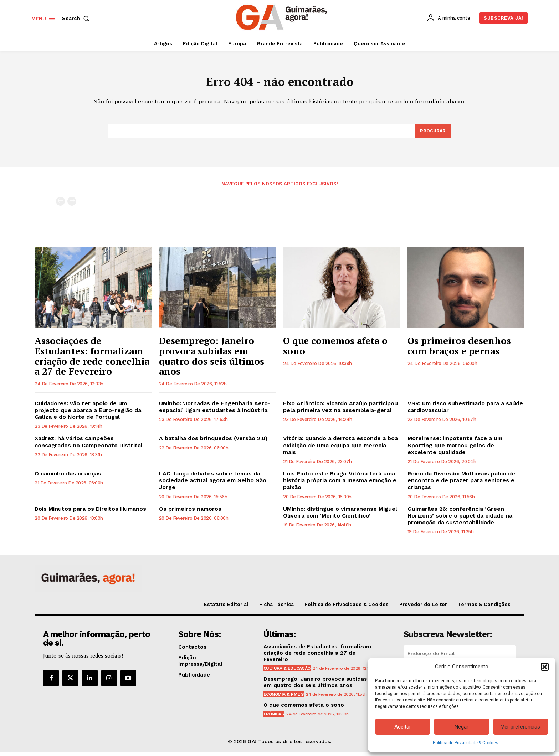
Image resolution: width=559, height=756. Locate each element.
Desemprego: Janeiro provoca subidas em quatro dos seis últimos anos (212, 360)
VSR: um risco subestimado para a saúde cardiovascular (465, 411)
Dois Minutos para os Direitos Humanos (90, 513)
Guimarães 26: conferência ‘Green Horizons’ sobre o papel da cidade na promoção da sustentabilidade (460, 520)
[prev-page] (60, 205)
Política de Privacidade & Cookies (466, 743)
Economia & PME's (284, 699)
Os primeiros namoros (190, 513)
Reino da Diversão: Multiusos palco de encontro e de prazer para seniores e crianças (461, 485)
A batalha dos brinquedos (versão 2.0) (213, 443)
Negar (461, 727)
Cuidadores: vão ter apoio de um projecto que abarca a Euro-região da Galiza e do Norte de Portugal (88, 414)
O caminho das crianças (68, 478)
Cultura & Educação (287, 673)
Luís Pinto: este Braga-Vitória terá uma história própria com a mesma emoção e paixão (340, 485)
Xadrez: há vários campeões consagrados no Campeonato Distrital (89, 446)
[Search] (432, 135)
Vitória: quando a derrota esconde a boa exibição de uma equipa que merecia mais (340, 449)
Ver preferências (520, 727)
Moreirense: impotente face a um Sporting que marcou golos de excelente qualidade (455, 449)
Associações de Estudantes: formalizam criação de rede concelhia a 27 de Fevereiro (92, 360)
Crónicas (274, 718)
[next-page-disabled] (72, 205)
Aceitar (403, 727)
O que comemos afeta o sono (335, 350)
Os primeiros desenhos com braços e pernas (459, 350)
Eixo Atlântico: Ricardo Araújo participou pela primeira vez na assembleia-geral (340, 411)
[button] (545, 667)
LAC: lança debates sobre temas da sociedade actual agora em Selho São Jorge (213, 485)
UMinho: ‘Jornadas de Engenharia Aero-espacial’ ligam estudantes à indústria (215, 411)
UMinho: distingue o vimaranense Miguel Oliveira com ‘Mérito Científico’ (340, 516)
